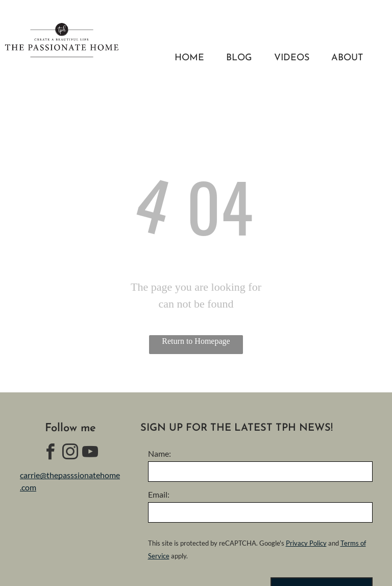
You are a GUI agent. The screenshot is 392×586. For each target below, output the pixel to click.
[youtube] (90, 453)
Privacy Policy (306, 543)
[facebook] (51, 453)
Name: (160, 453)
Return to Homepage (196, 341)
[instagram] (70, 453)
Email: (159, 494)
